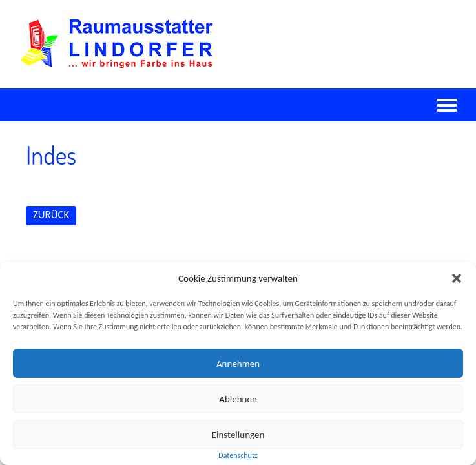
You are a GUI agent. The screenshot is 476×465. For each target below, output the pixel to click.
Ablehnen (238, 399)
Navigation (447, 105)
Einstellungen (238, 435)
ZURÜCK (51, 215)
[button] (457, 278)
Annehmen (238, 364)
